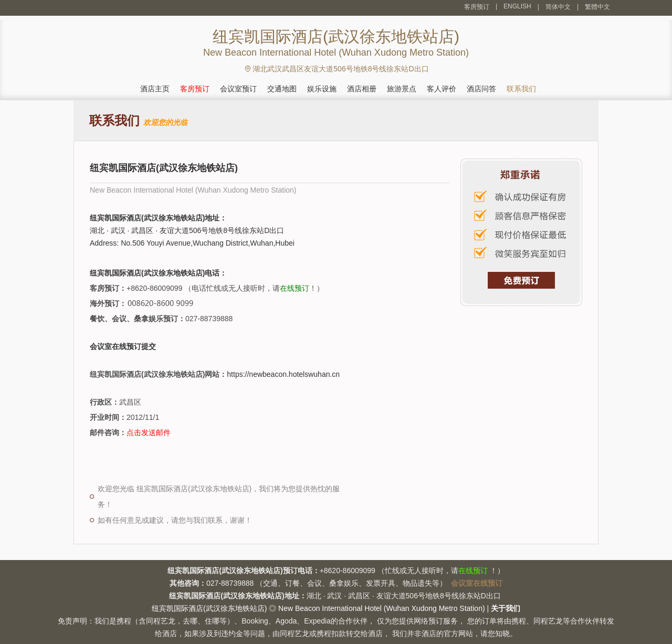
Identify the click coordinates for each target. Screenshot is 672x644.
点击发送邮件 (149, 432)
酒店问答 (481, 89)
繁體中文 (597, 7)
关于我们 (506, 608)
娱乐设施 (322, 89)
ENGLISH (517, 6)
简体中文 (558, 7)
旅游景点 (402, 89)
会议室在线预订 (477, 583)
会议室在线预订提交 (123, 346)
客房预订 (477, 7)
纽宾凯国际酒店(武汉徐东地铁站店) (209, 608)
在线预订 (295, 288)
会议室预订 (238, 89)
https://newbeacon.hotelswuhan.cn (283, 374)
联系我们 (521, 89)
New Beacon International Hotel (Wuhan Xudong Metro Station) (382, 608)
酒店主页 (155, 89)
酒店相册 (362, 89)
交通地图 (282, 89)
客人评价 (442, 89)
